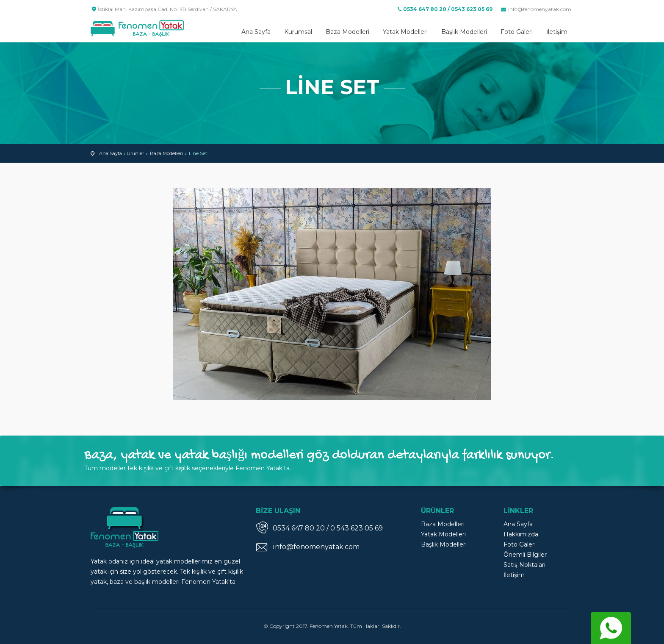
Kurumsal (298, 32)
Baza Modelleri (347, 32)
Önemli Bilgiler (525, 555)
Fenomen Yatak (137, 29)
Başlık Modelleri (464, 32)
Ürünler (135, 153)
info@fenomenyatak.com (535, 9)
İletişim (557, 32)
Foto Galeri (517, 32)
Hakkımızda (521, 534)
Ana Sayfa (256, 32)
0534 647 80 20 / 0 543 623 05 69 (328, 528)
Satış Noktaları (524, 565)
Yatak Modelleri (405, 32)
